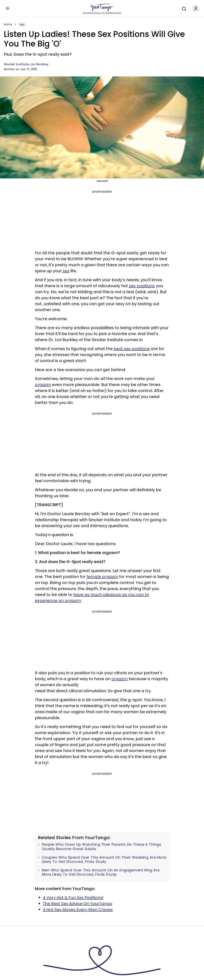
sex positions (142, 286)
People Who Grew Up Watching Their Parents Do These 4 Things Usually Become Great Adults (102, 847)
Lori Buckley (39, 64)
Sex (22, 25)
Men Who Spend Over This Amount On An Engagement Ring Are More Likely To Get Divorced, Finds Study (101, 872)
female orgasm (102, 577)
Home (8, 24)
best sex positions (132, 349)
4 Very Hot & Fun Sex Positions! (73, 898)
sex (66, 271)
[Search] (183, 8)
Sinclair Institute (16, 64)
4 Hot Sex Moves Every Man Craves (78, 910)
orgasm (43, 385)
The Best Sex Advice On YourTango (77, 904)
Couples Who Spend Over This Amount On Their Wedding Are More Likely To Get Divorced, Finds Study (104, 860)
